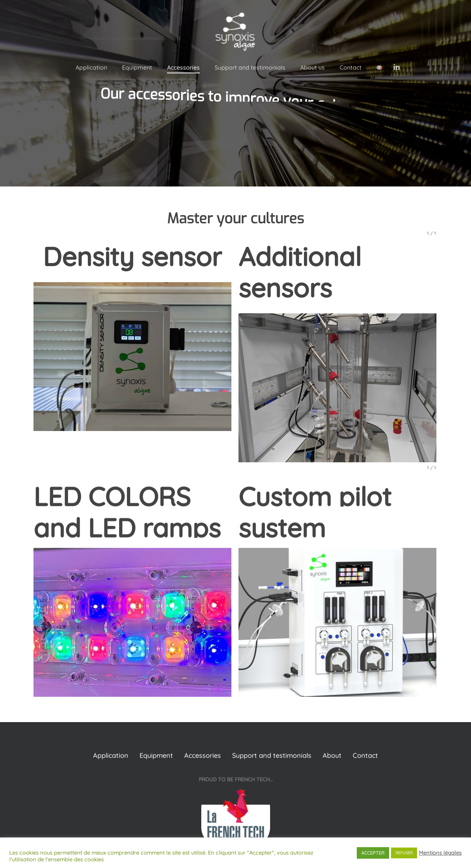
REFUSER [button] (404, 853)
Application (111, 755)
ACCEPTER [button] (373, 853)
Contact (365, 755)
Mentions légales (440, 853)
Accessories (203, 755)
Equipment (156, 755)
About (332, 755)
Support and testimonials (272, 755)
